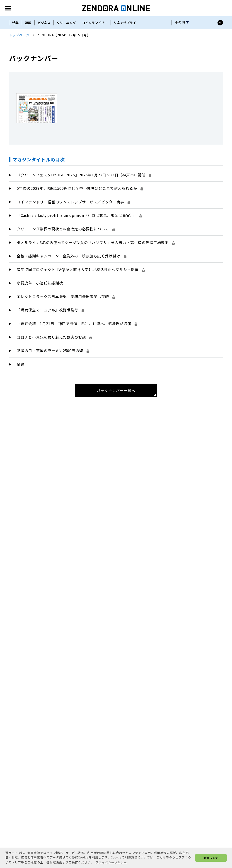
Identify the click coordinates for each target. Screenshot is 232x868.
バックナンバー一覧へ (116, 420)
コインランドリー (95, 52)
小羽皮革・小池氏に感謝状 (40, 312)
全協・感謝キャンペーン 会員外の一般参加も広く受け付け (72, 285)
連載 (28, 52)
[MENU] (8, 38)
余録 (21, 394)
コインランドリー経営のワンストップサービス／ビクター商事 (74, 231)
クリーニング (66, 52)
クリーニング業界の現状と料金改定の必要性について (66, 258)
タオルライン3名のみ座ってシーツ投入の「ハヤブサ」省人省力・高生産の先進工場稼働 (96, 272)
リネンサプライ (125, 52)
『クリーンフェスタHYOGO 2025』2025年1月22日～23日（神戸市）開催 (84, 204)
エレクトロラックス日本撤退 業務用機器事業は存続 (66, 326)
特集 (15, 52)
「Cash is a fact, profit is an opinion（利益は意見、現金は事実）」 (79, 245)
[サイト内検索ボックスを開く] (220, 52)
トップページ (19, 64)
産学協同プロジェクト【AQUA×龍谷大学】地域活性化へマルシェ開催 (81, 299)
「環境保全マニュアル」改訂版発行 (51, 339)
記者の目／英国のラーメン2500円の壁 (53, 380)
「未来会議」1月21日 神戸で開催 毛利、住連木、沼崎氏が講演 (77, 353)
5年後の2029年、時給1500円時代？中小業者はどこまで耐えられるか (80, 218)
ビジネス (44, 52)
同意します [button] (211, 858)
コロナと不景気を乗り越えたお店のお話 (54, 367)
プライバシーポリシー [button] (111, 862)
